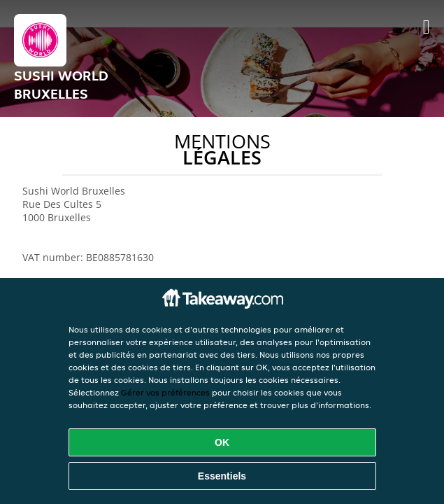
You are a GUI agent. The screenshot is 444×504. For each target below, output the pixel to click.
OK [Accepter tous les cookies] (222, 442)
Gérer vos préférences (165, 392)
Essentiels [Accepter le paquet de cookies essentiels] (222, 476)
